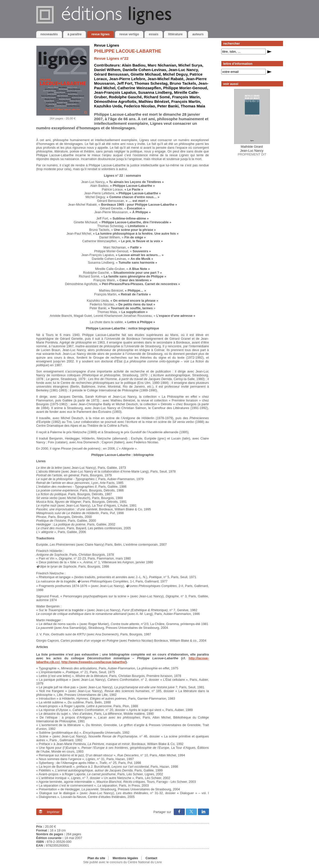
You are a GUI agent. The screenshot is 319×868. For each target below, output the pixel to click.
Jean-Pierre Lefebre (127, 79)
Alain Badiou (134, 65)
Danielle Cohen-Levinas (144, 70)
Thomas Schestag (151, 83)
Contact (151, 858)
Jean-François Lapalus (115, 92)
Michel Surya (190, 65)
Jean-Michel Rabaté (165, 79)
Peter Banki (168, 106)
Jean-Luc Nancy (183, 70)
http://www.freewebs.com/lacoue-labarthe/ (94, 662)
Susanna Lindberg (155, 92)
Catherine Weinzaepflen (139, 88)
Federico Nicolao (139, 106)
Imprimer (49, 812)
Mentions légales (125, 858)
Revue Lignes (107, 45)
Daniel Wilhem (107, 70)
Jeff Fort (125, 83)
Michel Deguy (175, 74)
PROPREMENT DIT (252, 150)
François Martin (186, 101)
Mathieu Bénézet (154, 101)
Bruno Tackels (183, 83)
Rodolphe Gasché (125, 97)
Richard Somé (157, 97)
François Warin (186, 97)
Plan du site (96, 858)
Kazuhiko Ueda (108, 106)
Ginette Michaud (146, 74)
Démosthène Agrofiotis (115, 101)
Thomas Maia (193, 106)
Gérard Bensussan (111, 74)
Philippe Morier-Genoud (185, 88)
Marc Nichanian (162, 65)
